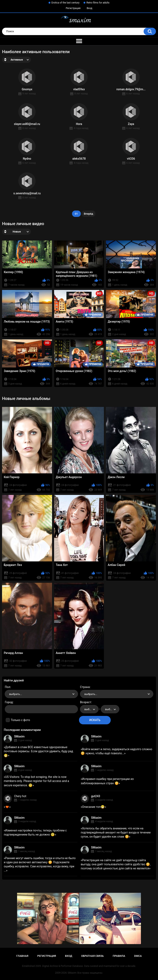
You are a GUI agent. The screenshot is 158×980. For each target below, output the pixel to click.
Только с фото (20, 720)
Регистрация (73, 8)
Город (9, 702)
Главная (22, 956)
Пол (7, 687)
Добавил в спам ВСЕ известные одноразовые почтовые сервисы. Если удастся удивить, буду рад (38, 751)
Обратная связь (92, 956)
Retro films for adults (98, 3)
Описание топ (93, 807)
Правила (119, 956)
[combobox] (41, 694)
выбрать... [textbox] (15, 694)
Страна (85, 687)
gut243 (95, 796)
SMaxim (19, 736)
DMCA (138, 956)
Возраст (86, 702)
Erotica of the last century (65, 3)
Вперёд (89, 214)
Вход (89, 8)
